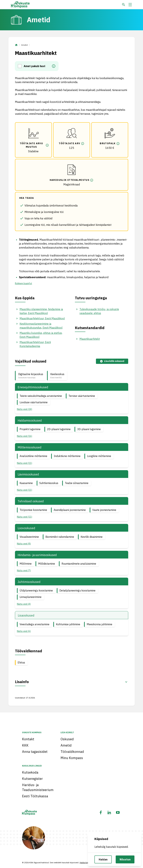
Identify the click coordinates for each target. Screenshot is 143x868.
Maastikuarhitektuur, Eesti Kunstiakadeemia (35, 344)
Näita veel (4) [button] (24, 604)
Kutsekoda (30, 772)
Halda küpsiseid (87, 862)
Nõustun (125, 859)
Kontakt (28, 739)
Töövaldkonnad (72, 752)
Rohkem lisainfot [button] (24, 283)
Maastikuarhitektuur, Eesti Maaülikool (42, 318)
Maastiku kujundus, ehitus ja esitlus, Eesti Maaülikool (41, 335)
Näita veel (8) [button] (24, 544)
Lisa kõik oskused (112, 361)
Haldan (103, 859)
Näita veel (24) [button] (25, 409)
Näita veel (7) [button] (24, 571)
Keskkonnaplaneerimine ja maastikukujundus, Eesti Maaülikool (41, 326)
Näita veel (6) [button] (24, 631)
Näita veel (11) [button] (25, 463)
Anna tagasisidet (35, 752)
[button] (21, 66)
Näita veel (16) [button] (25, 436)
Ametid (24, 45)
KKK (25, 745)
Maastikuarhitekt (90, 339)
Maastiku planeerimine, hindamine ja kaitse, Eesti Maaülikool (41, 311)
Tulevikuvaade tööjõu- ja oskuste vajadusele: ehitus (99, 311)
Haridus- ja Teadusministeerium (38, 787)
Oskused (67, 739)
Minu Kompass (72, 758)
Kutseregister (32, 779)
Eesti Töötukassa (35, 796)
